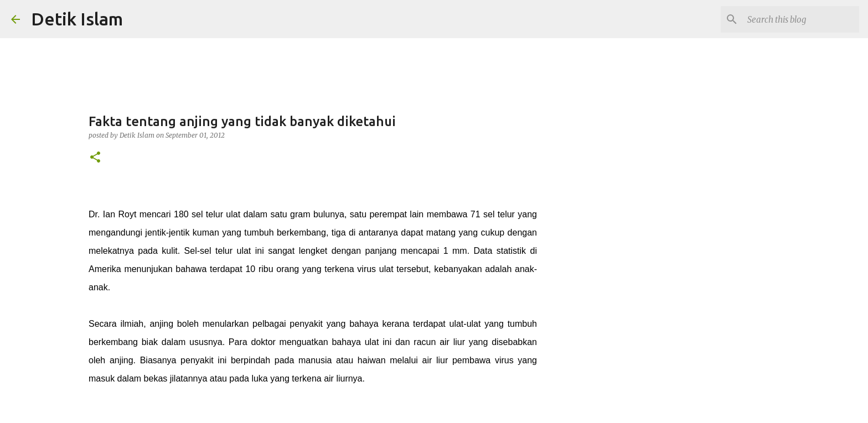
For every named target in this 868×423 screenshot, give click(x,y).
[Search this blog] (801, 19)
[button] (95, 158)
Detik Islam (77, 19)
